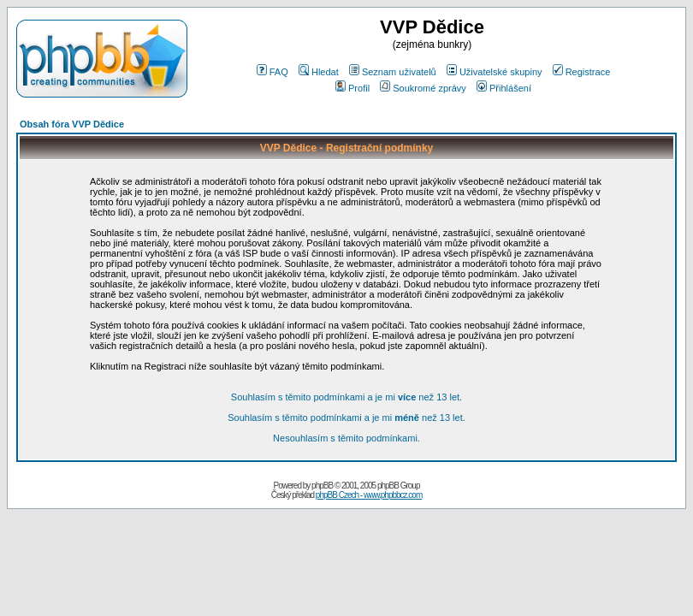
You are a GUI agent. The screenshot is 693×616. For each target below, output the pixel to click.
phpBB (322, 486)
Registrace (582, 72)
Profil (352, 88)
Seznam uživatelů (393, 72)
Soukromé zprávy (423, 88)
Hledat (319, 72)
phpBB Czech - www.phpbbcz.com (369, 495)
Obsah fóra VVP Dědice (72, 124)
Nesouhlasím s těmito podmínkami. (346, 438)
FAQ (272, 72)
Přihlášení (504, 88)
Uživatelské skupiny (495, 72)
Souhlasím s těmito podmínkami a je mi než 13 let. (346, 397)
